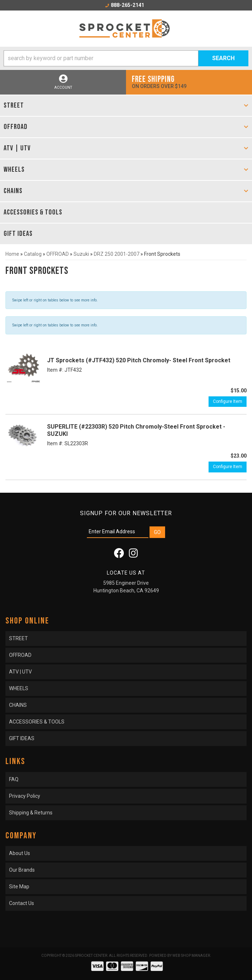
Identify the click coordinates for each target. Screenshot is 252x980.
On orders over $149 (189, 82)
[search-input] (101, 58)
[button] (126, 58)
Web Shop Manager (191, 956)
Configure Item (228, 401)
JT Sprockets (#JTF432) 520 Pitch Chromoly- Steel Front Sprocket (139, 360)
